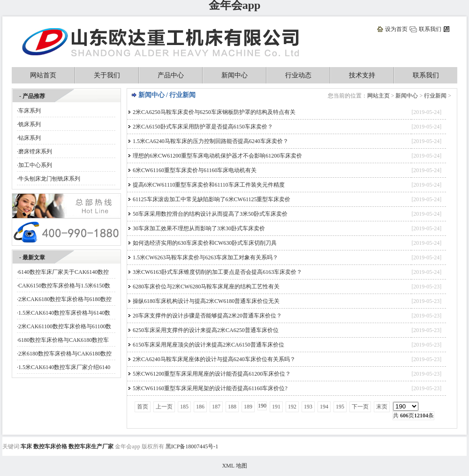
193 (308, 407)
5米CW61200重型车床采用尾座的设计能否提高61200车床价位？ (212, 374)
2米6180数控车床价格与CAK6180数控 (65, 354)
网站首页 (43, 75)
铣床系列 (30, 124)
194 (324, 407)
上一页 (164, 407)
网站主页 (378, 96)
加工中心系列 (35, 165)
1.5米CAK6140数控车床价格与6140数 (64, 313)
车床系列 (30, 111)
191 (276, 407)
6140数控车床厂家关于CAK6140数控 (64, 272)
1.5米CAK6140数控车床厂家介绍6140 (64, 367)
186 (200, 407)
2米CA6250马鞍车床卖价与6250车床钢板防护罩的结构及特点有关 (214, 112)
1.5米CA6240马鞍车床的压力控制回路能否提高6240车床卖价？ (211, 141)
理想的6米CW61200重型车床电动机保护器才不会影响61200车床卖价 (217, 156)
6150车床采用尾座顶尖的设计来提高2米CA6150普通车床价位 (208, 345)
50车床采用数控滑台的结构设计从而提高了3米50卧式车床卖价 (210, 214)
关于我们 (107, 75)
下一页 (360, 407)
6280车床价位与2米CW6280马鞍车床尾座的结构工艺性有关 (206, 287)
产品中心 (171, 75)
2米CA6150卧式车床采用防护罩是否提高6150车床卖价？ (203, 127)
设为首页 (396, 29)
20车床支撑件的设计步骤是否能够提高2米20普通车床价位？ (207, 316)
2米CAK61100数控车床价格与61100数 (65, 326)
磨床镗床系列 (35, 151)
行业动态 (298, 75)
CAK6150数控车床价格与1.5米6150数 (64, 286)
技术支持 (362, 75)
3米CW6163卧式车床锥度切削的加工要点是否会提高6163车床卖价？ (217, 272)
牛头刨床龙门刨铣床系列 (49, 179)
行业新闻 (435, 96)
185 (184, 407)
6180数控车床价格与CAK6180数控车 (64, 340)
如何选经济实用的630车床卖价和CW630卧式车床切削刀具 (205, 243)
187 (216, 407)
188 (232, 407)
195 (340, 407)
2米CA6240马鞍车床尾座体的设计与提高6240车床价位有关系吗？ (214, 359)
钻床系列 (30, 138)
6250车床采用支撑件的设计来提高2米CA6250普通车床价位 (206, 330)
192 (292, 407)
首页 (143, 407)
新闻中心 (234, 75)
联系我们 (430, 29)
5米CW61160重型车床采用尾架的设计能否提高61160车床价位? (210, 388)
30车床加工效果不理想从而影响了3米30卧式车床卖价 (199, 228)
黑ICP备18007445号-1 (192, 446)
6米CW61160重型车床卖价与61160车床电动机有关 (195, 170)
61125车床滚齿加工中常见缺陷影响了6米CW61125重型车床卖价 (212, 199)
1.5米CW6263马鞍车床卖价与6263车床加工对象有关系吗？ (205, 257)
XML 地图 (234, 466)
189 (248, 407)
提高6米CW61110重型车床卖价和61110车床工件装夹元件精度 (209, 185)
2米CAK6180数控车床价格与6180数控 (65, 299)
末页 (382, 407)
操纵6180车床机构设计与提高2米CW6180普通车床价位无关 (206, 301)
